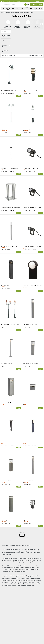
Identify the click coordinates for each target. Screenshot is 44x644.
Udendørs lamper (18, 13)
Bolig (6, 13)
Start (2, 13)
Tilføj (19, 96)
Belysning (10, 13)
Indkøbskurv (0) (36, 5)
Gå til (40, 96)
